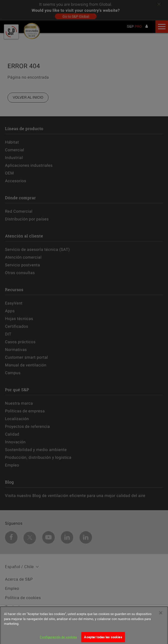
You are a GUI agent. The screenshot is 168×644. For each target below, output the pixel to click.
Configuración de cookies (58, 639)
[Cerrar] (161, 615)
